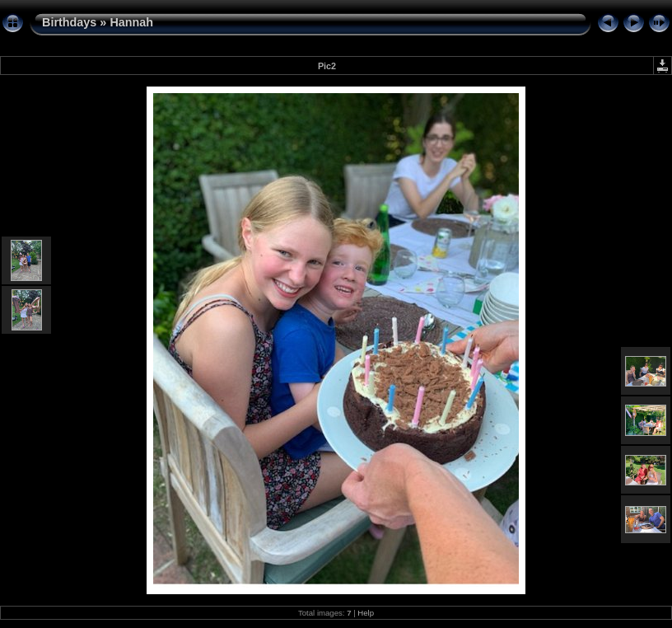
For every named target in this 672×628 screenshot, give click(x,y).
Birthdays (69, 22)
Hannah (131, 22)
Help (366, 613)
